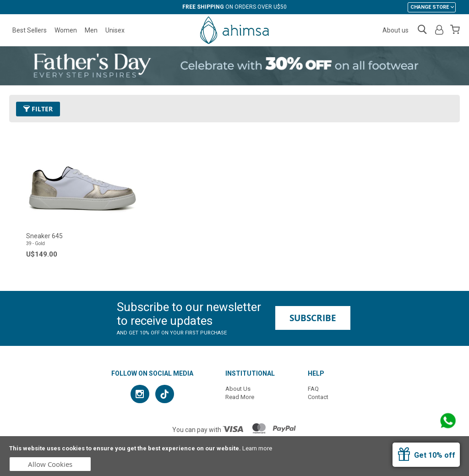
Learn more (257, 448)
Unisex (115, 30)
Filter (38, 109)
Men (91, 30)
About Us (238, 389)
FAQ (313, 389)
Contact (318, 397)
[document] (234, 456)
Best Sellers (30, 30)
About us (395, 30)
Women (66, 30)
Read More (240, 397)
